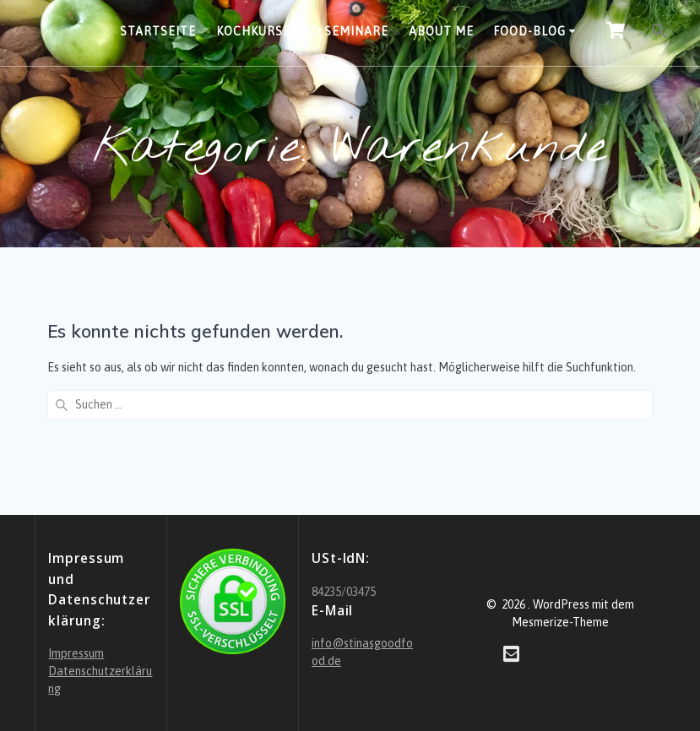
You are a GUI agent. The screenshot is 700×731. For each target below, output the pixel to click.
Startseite (158, 31)
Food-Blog (529, 31)
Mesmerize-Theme (560, 622)
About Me (441, 31)
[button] (659, 33)
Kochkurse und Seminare (302, 31)
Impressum (76, 653)
